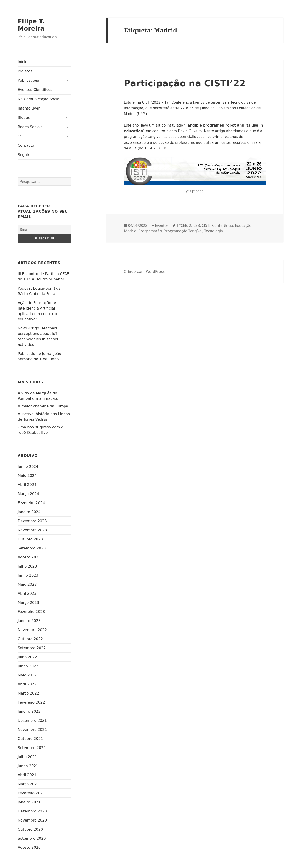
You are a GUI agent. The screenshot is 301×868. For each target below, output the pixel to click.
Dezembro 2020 (32, 811)
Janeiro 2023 (29, 621)
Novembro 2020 (32, 820)
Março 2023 (28, 603)
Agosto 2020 (29, 847)
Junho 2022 (28, 666)
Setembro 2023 (32, 548)
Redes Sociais (30, 127)
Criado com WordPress (144, 272)
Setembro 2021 (32, 748)
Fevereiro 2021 (31, 793)
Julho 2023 (27, 566)
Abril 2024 (27, 485)
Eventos (162, 225)
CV (20, 136)
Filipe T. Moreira (31, 25)
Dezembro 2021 (32, 720)
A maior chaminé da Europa (43, 406)
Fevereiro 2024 (31, 503)
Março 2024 (28, 494)
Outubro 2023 (30, 539)
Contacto (26, 145)
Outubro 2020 (30, 829)
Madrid (130, 231)
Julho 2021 (27, 757)
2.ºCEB (194, 225)
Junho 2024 (28, 467)
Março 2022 (28, 693)
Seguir (24, 155)
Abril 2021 (27, 775)
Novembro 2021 (32, 730)
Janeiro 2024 (29, 512)
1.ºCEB (182, 225)
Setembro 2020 (32, 838)
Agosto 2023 (29, 557)
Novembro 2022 (32, 630)
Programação (150, 231)
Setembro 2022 (32, 648)
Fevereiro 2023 (31, 612)
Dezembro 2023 (32, 521)
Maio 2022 (27, 675)
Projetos (25, 71)
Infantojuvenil (30, 108)
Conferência (223, 225)
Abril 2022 (27, 684)
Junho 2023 (28, 575)
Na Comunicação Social (39, 99)
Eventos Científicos (35, 90)
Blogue (24, 118)
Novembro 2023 (32, 530)
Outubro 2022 (30, 639)
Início (22, 62)
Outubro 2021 (30, 739)
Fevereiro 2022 (31, 702)
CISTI (206, 225)
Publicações (28, 80)
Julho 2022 (27, 657)
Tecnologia (214, 231)
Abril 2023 (27, 594)
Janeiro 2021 (29, 802)
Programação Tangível (183, 231)
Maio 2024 (27, 476)
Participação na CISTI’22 (185, 83)
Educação (243, 225)
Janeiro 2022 (29, 711)
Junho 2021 (28, 766)
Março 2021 (28, 784)
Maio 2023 (27, 584)
